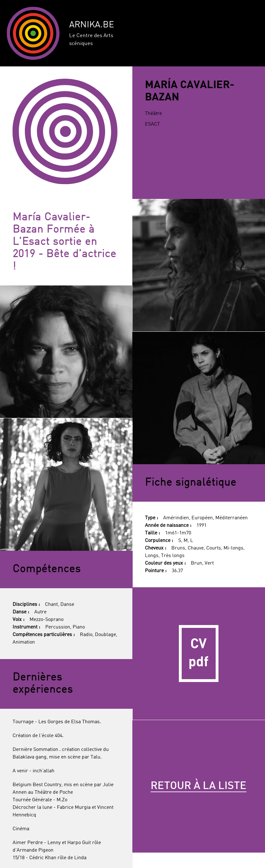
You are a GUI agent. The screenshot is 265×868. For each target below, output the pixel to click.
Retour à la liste (199, 786)
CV (199, 654)
